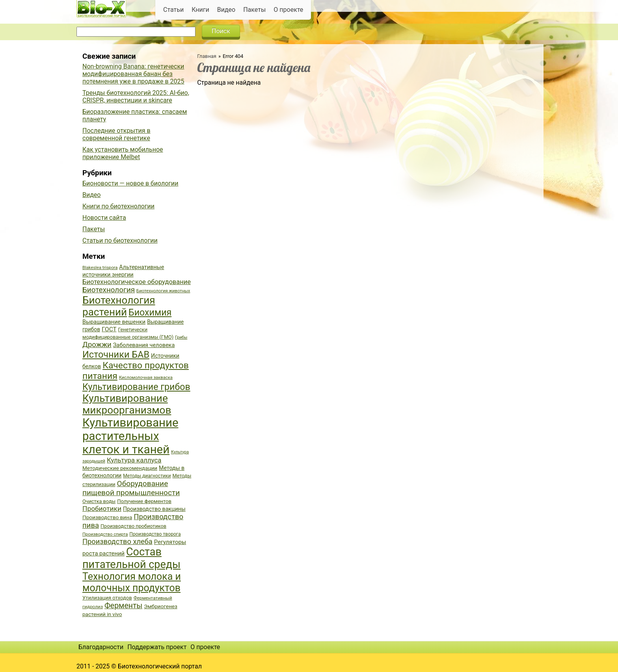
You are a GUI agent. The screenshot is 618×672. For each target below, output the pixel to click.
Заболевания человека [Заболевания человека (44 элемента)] (144, 345)
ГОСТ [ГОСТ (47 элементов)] (109, 329)
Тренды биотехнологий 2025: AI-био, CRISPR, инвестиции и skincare (136, 97)
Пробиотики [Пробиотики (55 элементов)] (102, 509)
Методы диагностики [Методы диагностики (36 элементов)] (147, 476)
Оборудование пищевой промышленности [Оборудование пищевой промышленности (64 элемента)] (131, 488)
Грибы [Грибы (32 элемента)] (181, 337)
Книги (200, 10)
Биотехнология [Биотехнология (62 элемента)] (109, 290)
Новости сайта (104, 218)
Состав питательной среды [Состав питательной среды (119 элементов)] (131, 558)
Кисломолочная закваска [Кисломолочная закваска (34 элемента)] (146, 378)
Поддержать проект (157, 647)
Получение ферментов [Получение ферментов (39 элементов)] (144, 501)
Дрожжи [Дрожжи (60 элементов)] (97, 345)
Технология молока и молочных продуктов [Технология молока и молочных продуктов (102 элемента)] (132, 582)
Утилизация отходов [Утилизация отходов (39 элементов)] (107, 598)
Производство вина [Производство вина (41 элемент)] (107, 517)
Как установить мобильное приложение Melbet (123, 153)
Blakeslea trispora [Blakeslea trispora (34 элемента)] (100, 268)
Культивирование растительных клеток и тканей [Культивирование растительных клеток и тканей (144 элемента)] (130, 436)
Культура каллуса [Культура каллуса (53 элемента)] (134, 460)
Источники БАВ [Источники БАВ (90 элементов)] (116, 355)
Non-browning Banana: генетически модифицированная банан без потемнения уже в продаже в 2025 (133, 74)
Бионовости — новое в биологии (130, 183)
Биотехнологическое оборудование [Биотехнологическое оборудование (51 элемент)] (137, 282)
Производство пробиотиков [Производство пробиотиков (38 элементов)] (133, 526)
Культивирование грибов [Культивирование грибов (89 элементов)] (136, 387)
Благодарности (101, 647)
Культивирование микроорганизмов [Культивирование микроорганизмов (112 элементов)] (127, 404)
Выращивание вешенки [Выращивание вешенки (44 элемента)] (114, 322)
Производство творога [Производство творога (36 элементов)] (155, 534)
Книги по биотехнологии (118, 206)
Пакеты (254, 10)
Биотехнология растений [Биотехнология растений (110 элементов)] (119, 306)
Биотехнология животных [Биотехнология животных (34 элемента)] (163, 291)
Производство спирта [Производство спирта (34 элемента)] (105, 534)
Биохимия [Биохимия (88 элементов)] (150, 312)
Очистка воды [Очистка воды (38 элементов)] (99, 501)
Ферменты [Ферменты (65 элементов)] (123, 606)
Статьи (173, 10)
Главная (207, 56)
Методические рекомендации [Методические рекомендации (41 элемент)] (120, 468)
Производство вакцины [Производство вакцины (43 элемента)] (154, 509)
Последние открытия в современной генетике (116, 134)
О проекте (288, 10)
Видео (226, 10)
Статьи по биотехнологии (120, 240)
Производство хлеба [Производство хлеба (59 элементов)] (117, 541)
